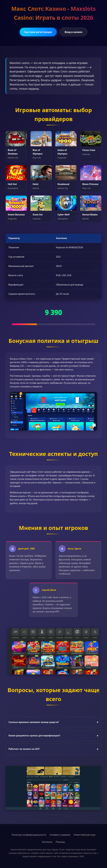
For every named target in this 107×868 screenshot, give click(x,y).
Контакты (47, 842)
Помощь (60, 842)
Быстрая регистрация (38, 32)
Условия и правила (60, 835)
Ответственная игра (84, 835)
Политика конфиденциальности (29, 835)
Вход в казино (73, 32)
